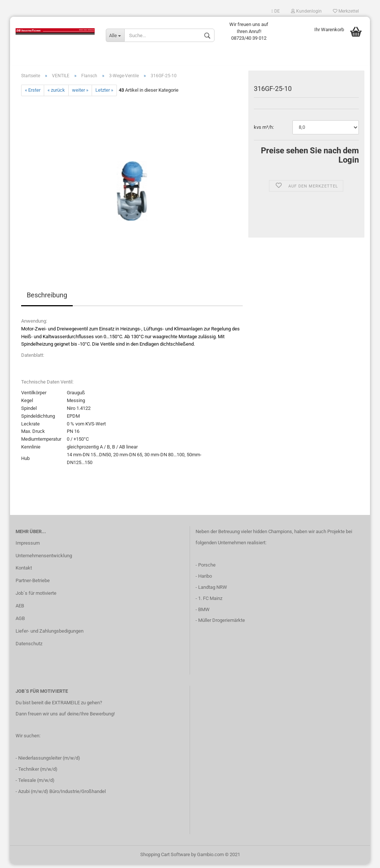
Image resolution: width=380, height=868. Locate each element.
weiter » (80, 94)
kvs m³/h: (264, 131)
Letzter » (104, 94)
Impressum (28, 547)
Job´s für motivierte (36, 597)
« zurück (56, 94)
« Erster (33, 94)
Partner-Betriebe (33, 584)
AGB (20, 622)
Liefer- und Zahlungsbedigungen (50, 635)
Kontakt (24, 572)
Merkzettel (346, 11)
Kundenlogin (306, 11)
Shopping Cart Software (165, 858)
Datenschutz (29, 647)
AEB (20, 609)
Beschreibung (47, 299)
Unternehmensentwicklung (44, 559)
